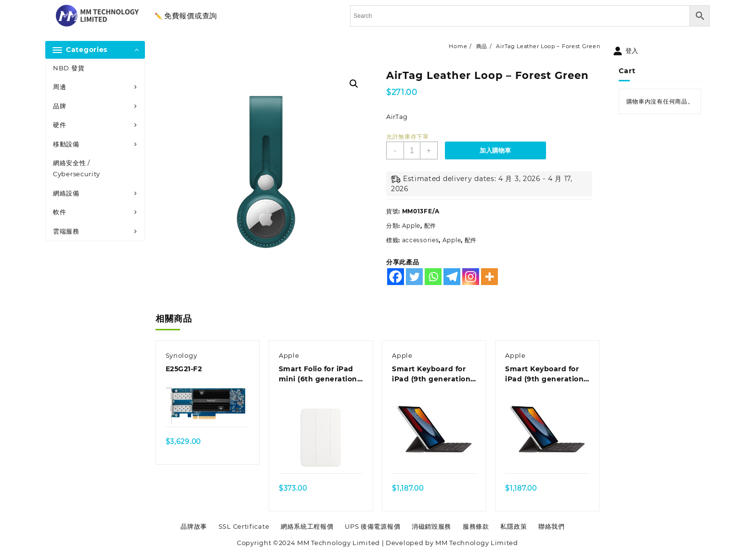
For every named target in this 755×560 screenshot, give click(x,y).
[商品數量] (412, 150)
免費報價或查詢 (191, 16)
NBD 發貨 (69, 68)
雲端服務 (66, 231)
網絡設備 (66, 193)
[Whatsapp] (433, 277)
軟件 (59, 212)
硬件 (59, 125)
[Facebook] (396, 277)
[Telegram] (452, 277)
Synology (182, 355)
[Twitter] (414, 277)
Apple (411, 226)
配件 (430, 226)
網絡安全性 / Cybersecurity (77, 168)
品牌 (59, 106)
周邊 (59, 87)
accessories (421, 240)
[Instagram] (471, 277)
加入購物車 (495, 150)
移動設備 (66, 144)
